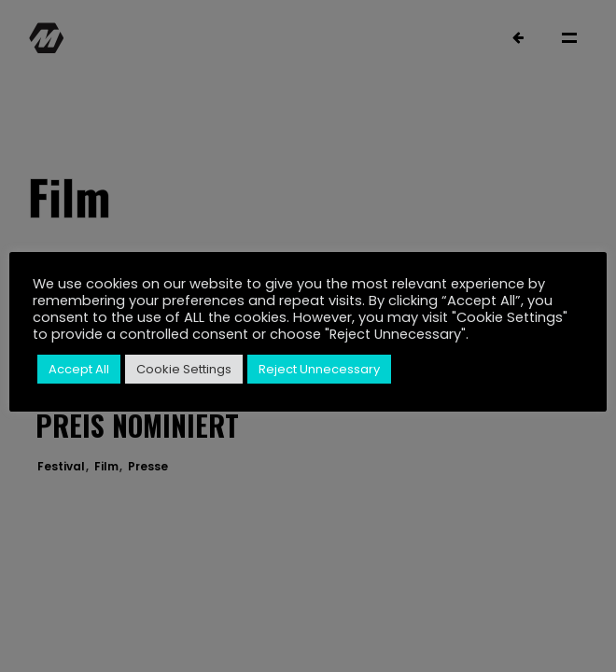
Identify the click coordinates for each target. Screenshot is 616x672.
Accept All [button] (79, 369)
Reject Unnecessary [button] (319, 369)
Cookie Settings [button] (184, 369)
